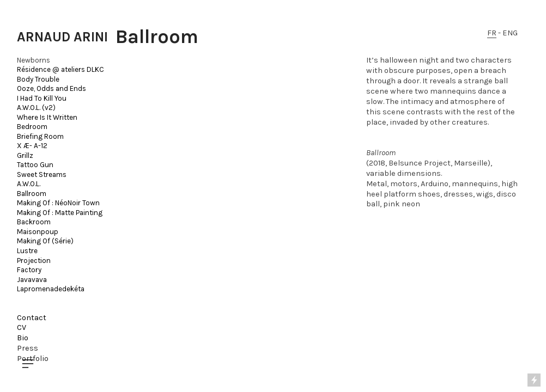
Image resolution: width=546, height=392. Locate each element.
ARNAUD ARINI (62, 37)
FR (492, 33)
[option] (233, 168)
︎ (28, 364)
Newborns (34, 60)
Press (28, 348)
